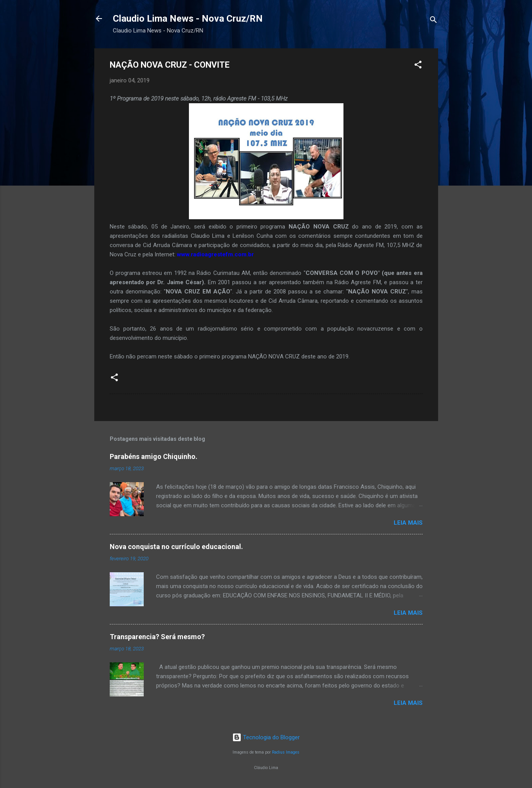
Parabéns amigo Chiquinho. (154, 456)
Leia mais (408, 523)
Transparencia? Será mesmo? (157, 637)
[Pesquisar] (433, 21)
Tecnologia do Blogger (266, 737)
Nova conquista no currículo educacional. (176, 547)
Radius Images (286, 752)
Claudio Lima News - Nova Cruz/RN (188, 19)
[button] (418, 66)
